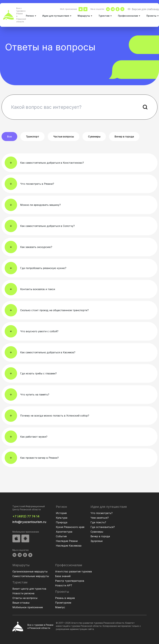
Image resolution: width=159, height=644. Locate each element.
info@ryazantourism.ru (29, 522)
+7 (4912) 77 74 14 (26, 516)
